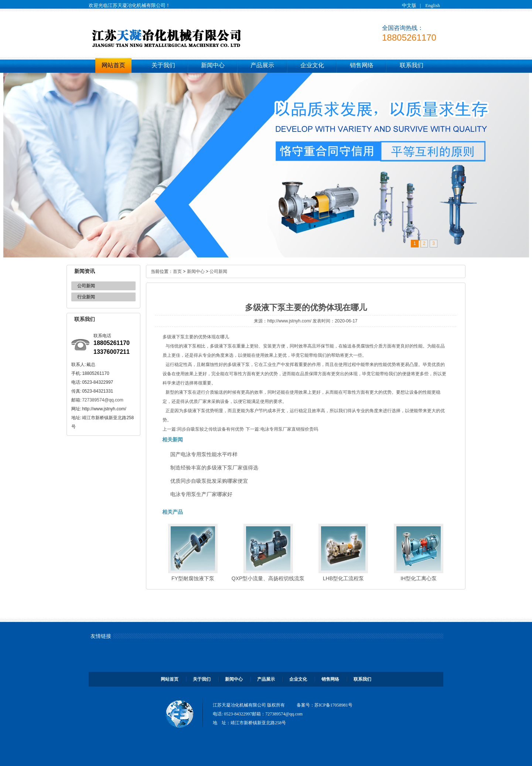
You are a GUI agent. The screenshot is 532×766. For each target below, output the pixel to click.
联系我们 (412, 65)
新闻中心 (213, 65)
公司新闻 (86, 286)
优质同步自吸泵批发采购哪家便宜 (209, 481)
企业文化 (312, 65)
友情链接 (101, 636)
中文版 (409, 5)
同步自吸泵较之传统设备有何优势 (211, 429)
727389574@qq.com (103, 400)
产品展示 (262, 65)
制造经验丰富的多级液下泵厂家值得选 (214, 468)
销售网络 (362, 65)
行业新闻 (86, 297)
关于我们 (163, 65)
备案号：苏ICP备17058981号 (325, 705)
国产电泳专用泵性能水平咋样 (204, 454)
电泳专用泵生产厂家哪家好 (201, 494)
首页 (177, 271)
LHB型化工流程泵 (343, 578)
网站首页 (113, 65)
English (433, 5)
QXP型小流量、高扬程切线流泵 (268, 578)
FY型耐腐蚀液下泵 (193, 578)
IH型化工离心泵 (419, 578)
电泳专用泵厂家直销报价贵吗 (289, 429)
